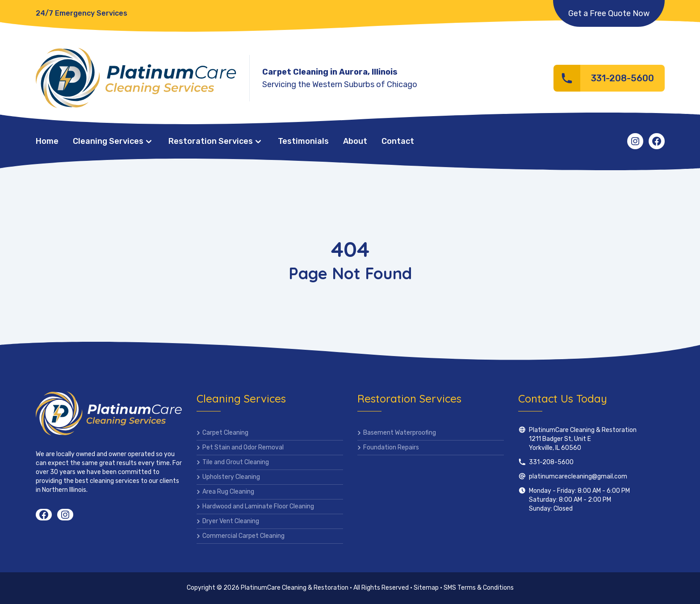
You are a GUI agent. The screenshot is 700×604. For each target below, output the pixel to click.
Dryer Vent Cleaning (231, 521)
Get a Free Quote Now (609, 13)
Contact (398, 141)
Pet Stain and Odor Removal (243, 447)
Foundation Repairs (391, 447)
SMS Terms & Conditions (479, 588)
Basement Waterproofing (400, 433)
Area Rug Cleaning (228, 492)
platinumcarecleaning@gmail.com (578, 476)
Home (47, 141)
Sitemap (426, 588)
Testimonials (303, 141)
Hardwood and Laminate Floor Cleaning (258, 506)
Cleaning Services (108, 141)
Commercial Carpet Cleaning (243, 536)
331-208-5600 (551, 462)
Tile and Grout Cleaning (236, 462)
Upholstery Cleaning (231, 477)
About (355, 141)
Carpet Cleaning (225, 433)
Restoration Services (211, 141)
